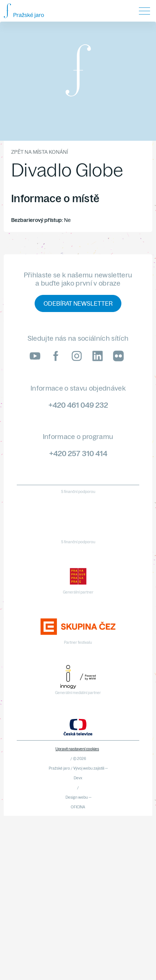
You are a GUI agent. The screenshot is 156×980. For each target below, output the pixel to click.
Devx (78, 778)
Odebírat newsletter (78, 303)
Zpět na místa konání (39, 152)
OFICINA (78, 807)
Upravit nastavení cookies (77, 749)
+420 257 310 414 (78, 453)
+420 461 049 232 (78, 405)
